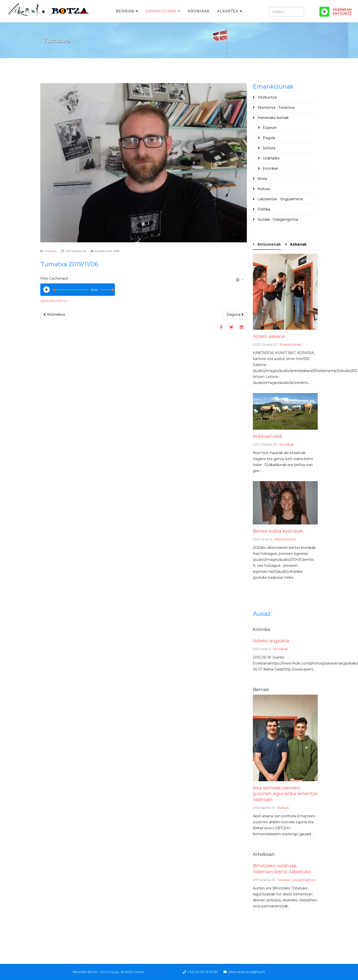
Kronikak (199, 11)
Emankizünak (161, 11)
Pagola (268, 138)
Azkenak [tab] (298, 244)
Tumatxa (51, 251)
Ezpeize (269, 128)
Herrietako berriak (273, 118)
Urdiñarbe (271, 158)
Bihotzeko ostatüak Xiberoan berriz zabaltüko (282, 869)
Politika (263, 209)
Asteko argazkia (271, 641)
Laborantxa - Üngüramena (280, 199)
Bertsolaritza (285, 539)
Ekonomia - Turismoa (275, 107)
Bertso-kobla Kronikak (278, 531)
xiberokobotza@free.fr (247, 972)
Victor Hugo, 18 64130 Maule (122, 972)
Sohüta (268, 148)
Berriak (125, 11)
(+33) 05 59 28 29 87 (203, 972)
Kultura (263, 189)
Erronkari (270, 168)
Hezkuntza (267, 97)
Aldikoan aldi (268, 436)
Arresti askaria (269, 336)
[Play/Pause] (324, 12)
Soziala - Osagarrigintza (277, 219)
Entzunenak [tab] (269, 244)
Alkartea (228, 11)
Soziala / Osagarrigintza (296, 880)
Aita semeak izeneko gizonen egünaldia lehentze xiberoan (285, 794)
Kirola (262, 179)
